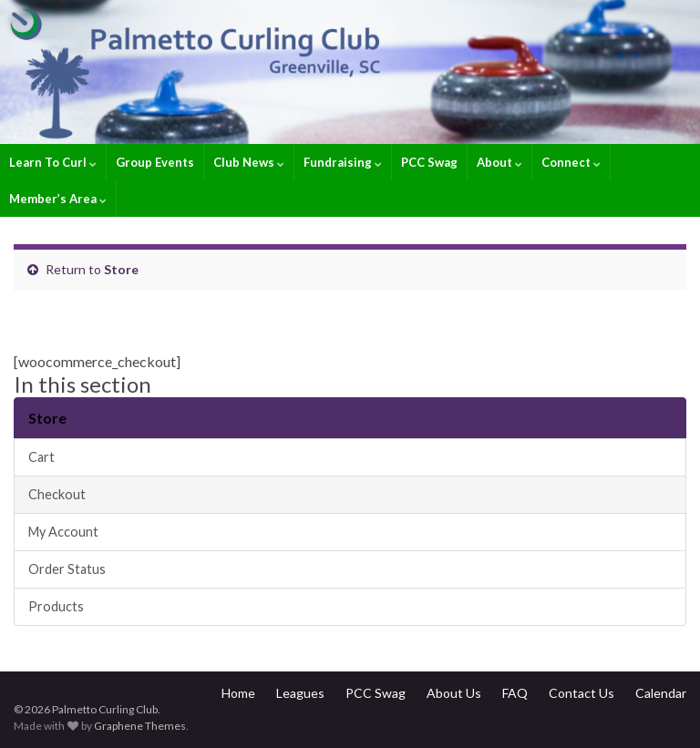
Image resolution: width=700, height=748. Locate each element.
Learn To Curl (53, 162)
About (499, 162)
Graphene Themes (140, 726)
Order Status (67, 569)
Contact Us (582, 693)
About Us (454, 693)
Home (238, 693)
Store (121, 269)
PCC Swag (429, 162)
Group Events (155, 162)
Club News (249, 162)
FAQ (515, 693)
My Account (63, 532)
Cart (41, 457)
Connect (571, 162)
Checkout (57, 494)
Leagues (300, 693)
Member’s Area (58, 199)
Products (56, 606)
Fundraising (343, 162)
